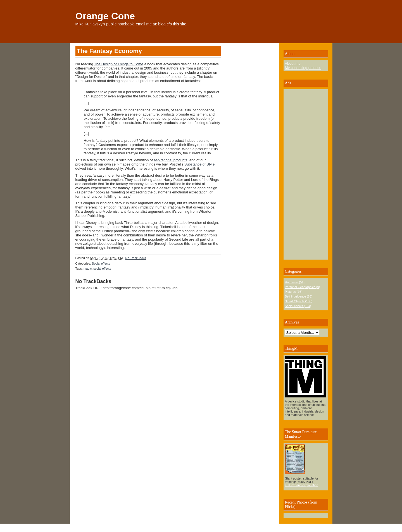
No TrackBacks (136, 258)
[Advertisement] (302, 174)
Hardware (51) (295, 282)
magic (88, 269)
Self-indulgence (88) (299, 296)
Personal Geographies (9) (303, 287)
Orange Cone (105, 16)
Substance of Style (199, 164)
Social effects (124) (298, 306)
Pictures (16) (294, 292)
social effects (102, 269)
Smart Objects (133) (299, 301)
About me (293, 63)
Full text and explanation (302, 485)
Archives (292, 322)
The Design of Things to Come (119, 64)
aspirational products (171, 160)
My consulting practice (303, 68)
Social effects (101, 263)
